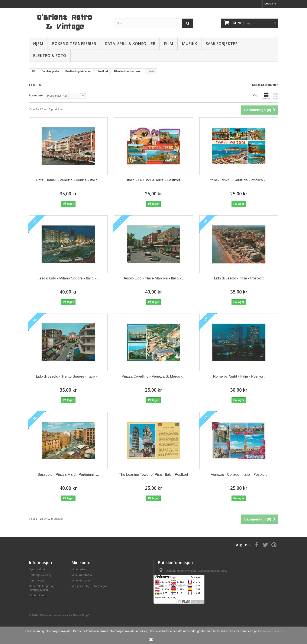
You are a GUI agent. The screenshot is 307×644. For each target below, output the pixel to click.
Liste (276, 96)
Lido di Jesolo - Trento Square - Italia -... (68, 376)
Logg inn (270, 4)
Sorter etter (36, 95)
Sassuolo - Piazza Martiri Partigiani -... (68, 475)
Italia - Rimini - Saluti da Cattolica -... (239, 180)
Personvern (36, 581)
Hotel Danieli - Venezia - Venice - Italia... (68, 180)
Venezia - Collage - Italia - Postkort (239, 475)
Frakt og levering (40, 575)
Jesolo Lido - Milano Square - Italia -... (68, 278)
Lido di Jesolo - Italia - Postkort (239, 278)
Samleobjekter (222, 44)
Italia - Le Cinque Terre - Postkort (153, 180)
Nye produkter (38, 569)
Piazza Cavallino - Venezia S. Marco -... (154, 376)
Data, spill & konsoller (130, 44)
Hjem (38, 44)
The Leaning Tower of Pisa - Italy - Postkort (154, 475)
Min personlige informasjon (90, 586)
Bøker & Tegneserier (74, 44)
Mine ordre (78, 569)
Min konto (81, 563)
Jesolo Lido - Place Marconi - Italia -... (153, 278)
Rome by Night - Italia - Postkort (239, 376)
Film (169, 44)
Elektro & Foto (50, 55)
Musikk (189, 44)
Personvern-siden (270, 631)
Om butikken (37, 595)
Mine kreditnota (82, 575)
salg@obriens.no (185, 585)
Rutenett (266, 96)
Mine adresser (81, 581)
